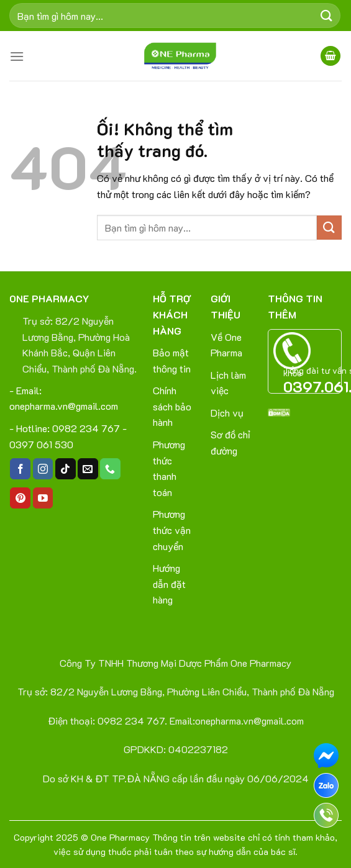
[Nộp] (327, 15)
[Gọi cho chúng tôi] (110, 469)
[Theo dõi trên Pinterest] (20, 498)
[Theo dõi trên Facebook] (20, 469)
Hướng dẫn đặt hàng (169, 584)
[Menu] (17, 56)
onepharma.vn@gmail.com (64, 406)
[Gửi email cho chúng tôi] (88, 469)
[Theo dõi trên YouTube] (43, 498)
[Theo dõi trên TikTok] (66, 469)
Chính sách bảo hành (172, 406)
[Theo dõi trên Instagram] (43, 469)
